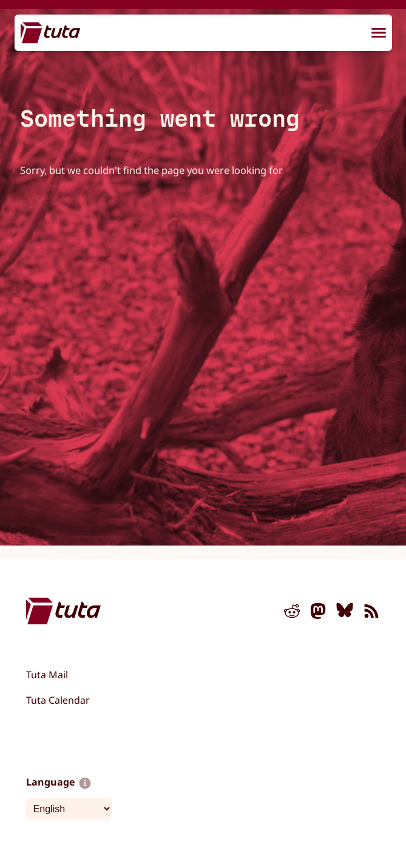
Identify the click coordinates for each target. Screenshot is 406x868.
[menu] (379, 33)
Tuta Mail (47, 675)
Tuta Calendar (58, 700)
